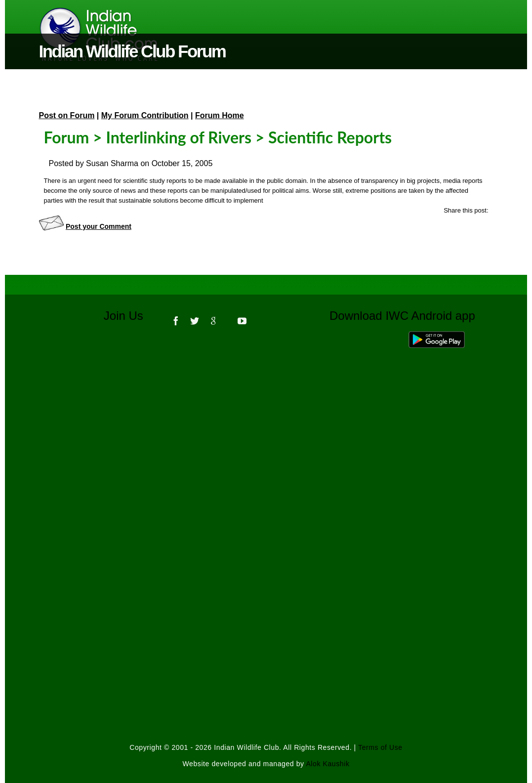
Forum (67, 137)
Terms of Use (380, 747)
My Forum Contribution (145, 115)
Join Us (130, 316)
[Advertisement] (266, 470)
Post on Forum (67, 115)
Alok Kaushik (327, 764)
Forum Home (220, 115)
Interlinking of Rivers (178, 137)
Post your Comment (99, 226)
